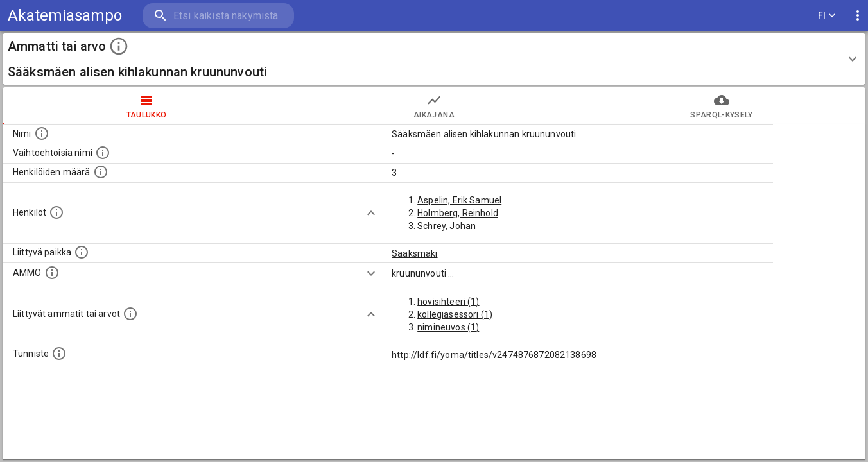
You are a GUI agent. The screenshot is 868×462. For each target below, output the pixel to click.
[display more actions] (858, 16)
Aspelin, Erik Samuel (459, 200)
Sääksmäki (414, 253)
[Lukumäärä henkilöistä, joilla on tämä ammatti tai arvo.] (101, 172)
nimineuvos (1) (448, 327)
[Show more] (371, 213)
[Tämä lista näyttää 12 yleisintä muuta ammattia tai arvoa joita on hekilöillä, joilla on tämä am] (130, 314)
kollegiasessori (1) (455, 314)
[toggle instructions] (119, 46)
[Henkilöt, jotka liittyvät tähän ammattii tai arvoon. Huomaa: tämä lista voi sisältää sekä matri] (56, 212)
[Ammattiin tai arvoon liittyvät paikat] (82, 252)
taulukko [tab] (146, 106)
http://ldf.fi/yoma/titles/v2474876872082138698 (494, 355)
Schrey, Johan (447, 226)
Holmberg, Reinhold (458, 213)
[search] (218, 16)
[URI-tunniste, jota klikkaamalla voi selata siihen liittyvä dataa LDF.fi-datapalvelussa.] (59, 354)
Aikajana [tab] (434, 106)
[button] (434, 59)
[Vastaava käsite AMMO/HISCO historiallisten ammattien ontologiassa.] (52, 273)
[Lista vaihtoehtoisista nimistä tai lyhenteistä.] (103, 153)
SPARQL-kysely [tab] (722, 106)
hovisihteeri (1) (448, 302)
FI (827, 16)
